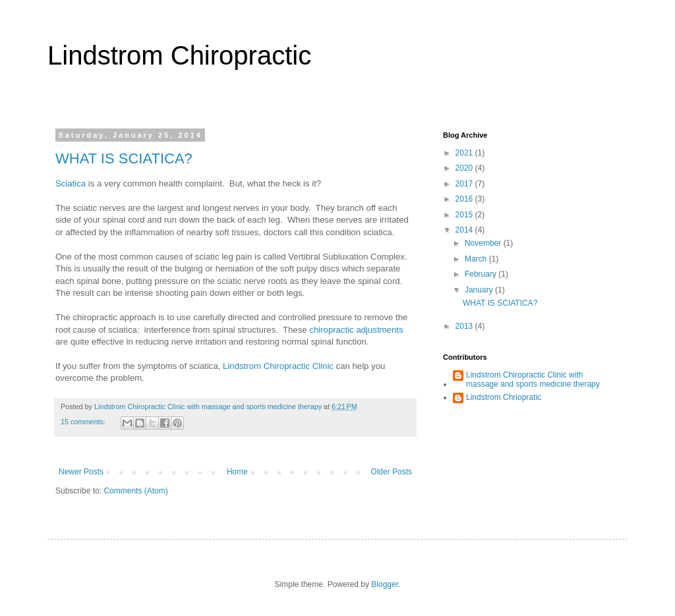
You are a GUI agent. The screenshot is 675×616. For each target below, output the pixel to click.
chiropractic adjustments (356, 330)
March (477, 259)
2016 (465, 199)
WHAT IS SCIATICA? (124, 158)
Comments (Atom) (135, 491)
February (482, 274)
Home (237, 472)
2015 (465, 215)
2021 (465, 153)
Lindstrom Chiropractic (179, 55)
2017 (465, 184)
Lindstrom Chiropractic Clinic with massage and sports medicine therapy (533, 379)
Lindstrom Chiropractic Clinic (278, 366)
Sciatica (71, 183)
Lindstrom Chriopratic (504, 397)
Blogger (385, 584)
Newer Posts (81, 472)
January (480, 290)
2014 (465, 230)
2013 (465, 326)
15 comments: (84, 422)
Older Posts (391, 472)
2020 (465, 168)
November (484, 243)
